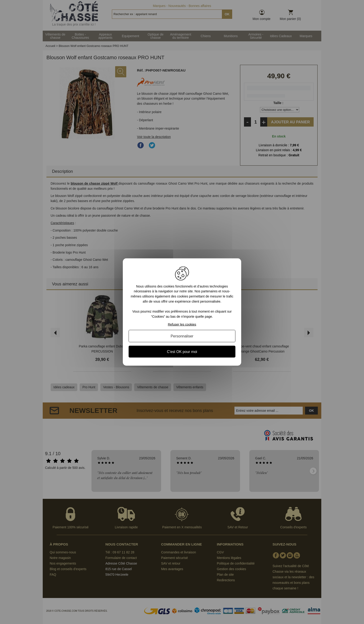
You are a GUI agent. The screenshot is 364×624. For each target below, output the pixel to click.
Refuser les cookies (182, 324)
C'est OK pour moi (182, 352)
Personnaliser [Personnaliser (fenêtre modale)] (182, 336)
